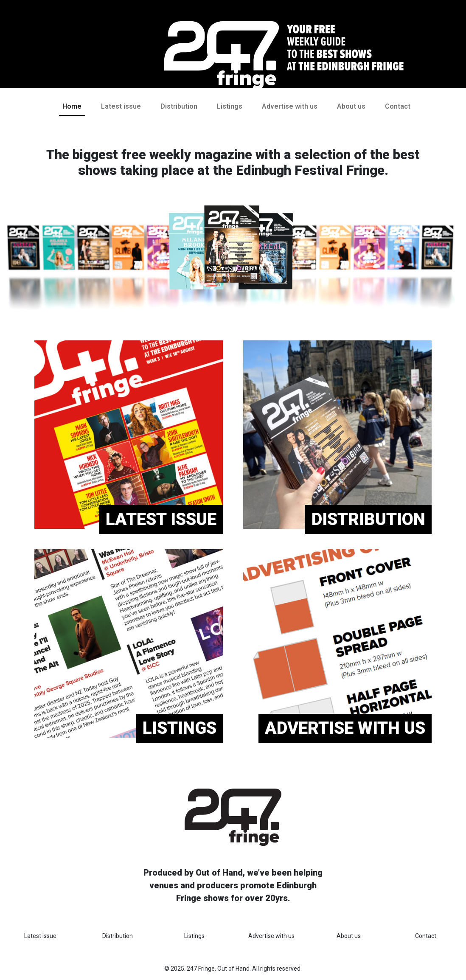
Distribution (179, 106)
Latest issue (121, 106)
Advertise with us (290, 106)
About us (351, 106)
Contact (398, 106)
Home (72, 106)
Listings (230, 106)
